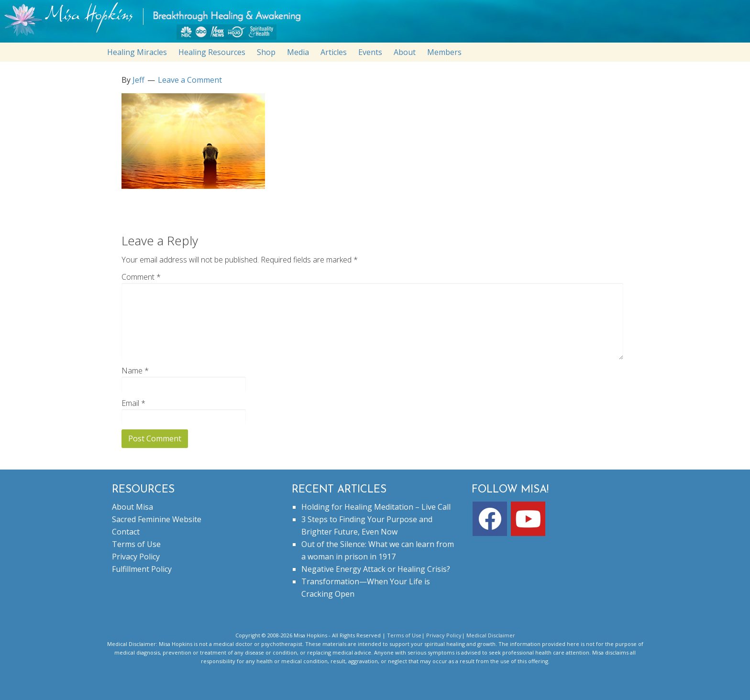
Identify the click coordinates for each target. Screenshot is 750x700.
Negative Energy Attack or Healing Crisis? (376, 569)
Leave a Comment (190, 80)
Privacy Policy (136, 557)
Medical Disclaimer (491, 635)
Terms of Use (136, 544)
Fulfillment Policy (142, 569)
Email (133, 403)
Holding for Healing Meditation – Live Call (376, 507)
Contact (126, 532)
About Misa (132, 507)
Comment (141, 277)
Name (135, 371)
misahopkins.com (380, 24)
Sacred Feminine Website (157, 519)
